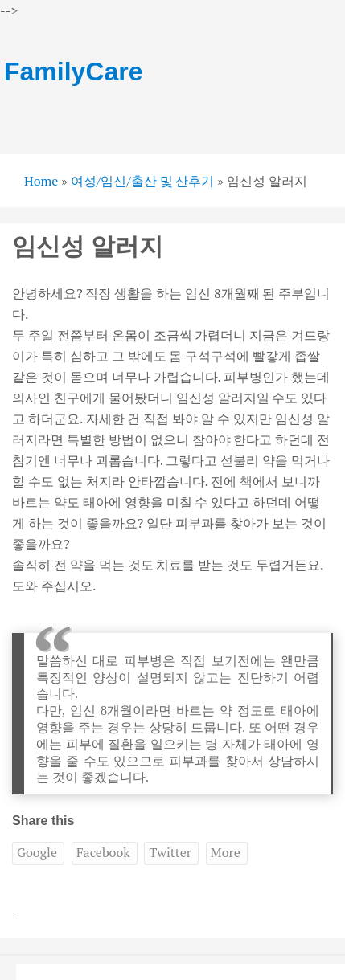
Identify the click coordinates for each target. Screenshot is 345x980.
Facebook (103, 852)
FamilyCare (74, 71)
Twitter (170, 852)
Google (37, 852)
